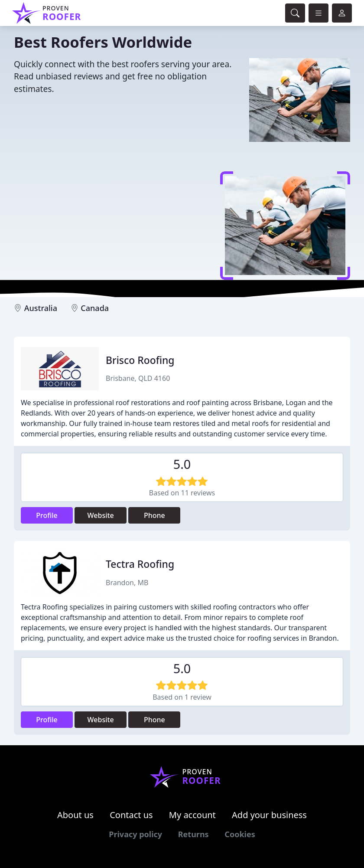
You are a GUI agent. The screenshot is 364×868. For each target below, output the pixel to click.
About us (75, 815)
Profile (47, 515)
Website (101, 515)
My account (192, 815)
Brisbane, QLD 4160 (138, 378)
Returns (193, 834)
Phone (154, 515)
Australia (41, 308)
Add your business (269, 815)
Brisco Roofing (140, 360)
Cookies (240, 834)
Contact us (131, 815)
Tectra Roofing (140, 564)
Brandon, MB (127, 583)
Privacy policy (135, 834)
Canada (95, 308)
